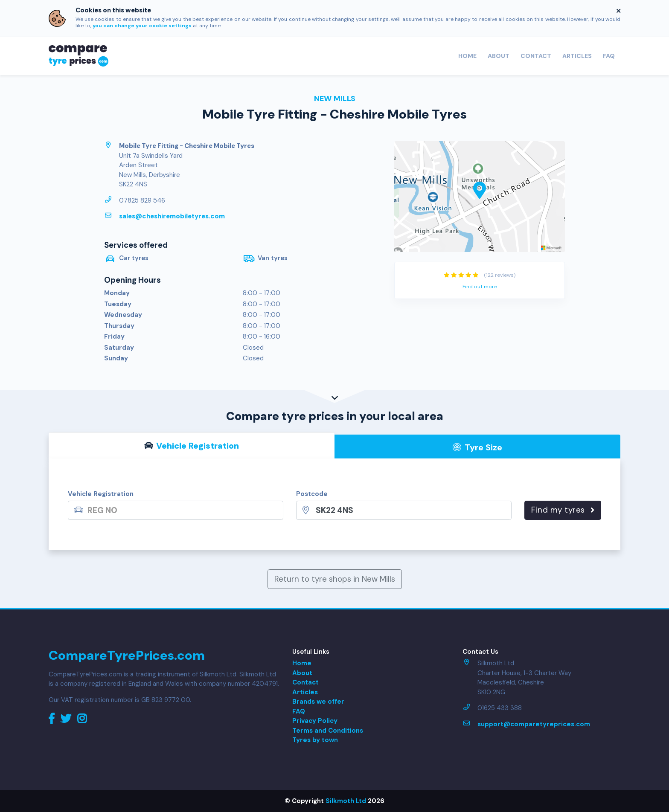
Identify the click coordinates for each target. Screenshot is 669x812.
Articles (577, 56)
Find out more (480, 287)
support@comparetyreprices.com (534, 724)
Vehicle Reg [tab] (192, 446)
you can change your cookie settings (142, 26)
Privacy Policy (315, 721)
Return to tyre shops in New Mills (335, 579)
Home (467, 56)
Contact (536, 56)
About (499, 56)
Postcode (312, 494)
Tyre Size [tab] (478, 447)
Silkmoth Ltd (346, 801)
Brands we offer (318, 702)
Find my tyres (563, 510)
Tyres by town (315, 740)
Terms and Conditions (328, 731)
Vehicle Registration (101, 494)
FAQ (609, 56)
